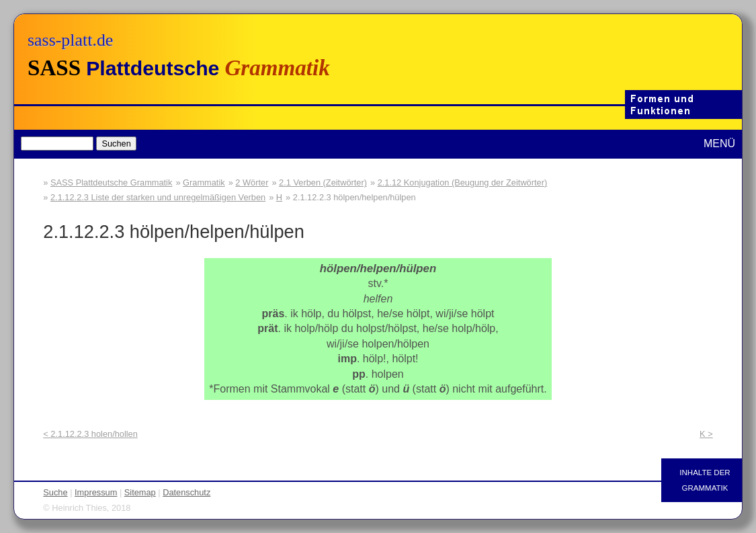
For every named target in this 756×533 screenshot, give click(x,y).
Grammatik (204, 182)
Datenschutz (186, 492)
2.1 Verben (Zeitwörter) (323, 182)
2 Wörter (252, 182)
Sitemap (140, 492)
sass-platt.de (70, 40)
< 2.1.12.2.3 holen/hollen (90, 434)
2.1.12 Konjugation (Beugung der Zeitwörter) (463, 182)
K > (706, 434)
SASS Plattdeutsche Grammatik (111, 182)
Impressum (96, 492)
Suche (55, 492)
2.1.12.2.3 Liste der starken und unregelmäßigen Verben (158, 197)
